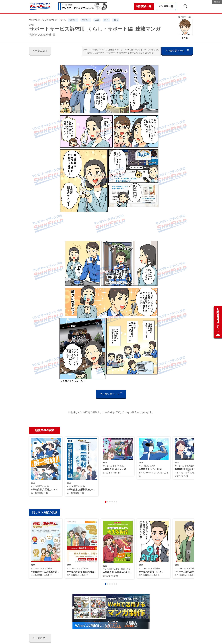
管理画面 (217, 2)
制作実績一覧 (144, 6)
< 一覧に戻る (40, 51)
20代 (97, 20)
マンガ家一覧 (166, 6)
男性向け (86, 20)
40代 (116, 20)
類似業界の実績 (45, 430)
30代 (106, 20)
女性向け (73, 20)
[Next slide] (189, 464)
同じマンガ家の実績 (45, 501)
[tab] (106, 490)
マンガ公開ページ (177, 50)
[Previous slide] (33, 464)
